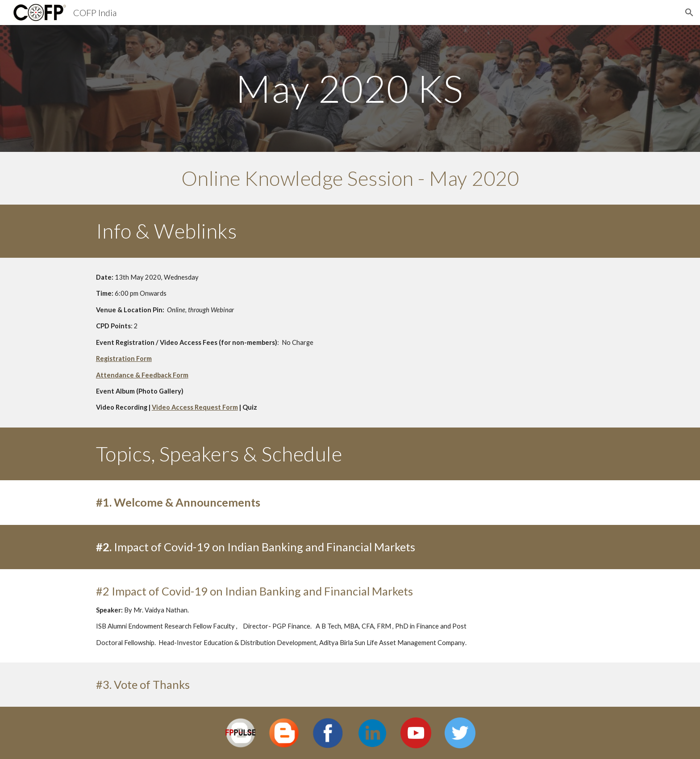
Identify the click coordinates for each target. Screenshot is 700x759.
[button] (689, 13)
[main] (350, 88)
